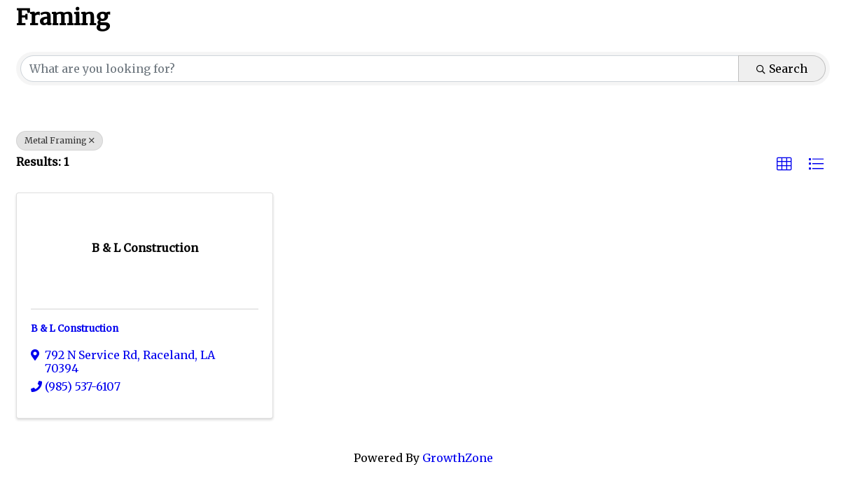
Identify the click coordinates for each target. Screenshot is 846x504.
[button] (784, 164)
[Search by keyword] (380, 69)
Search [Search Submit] (782, 69)
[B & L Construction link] (145, 248)
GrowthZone (458, 458)
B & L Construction (75, 329)
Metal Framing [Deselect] (60, 140)
